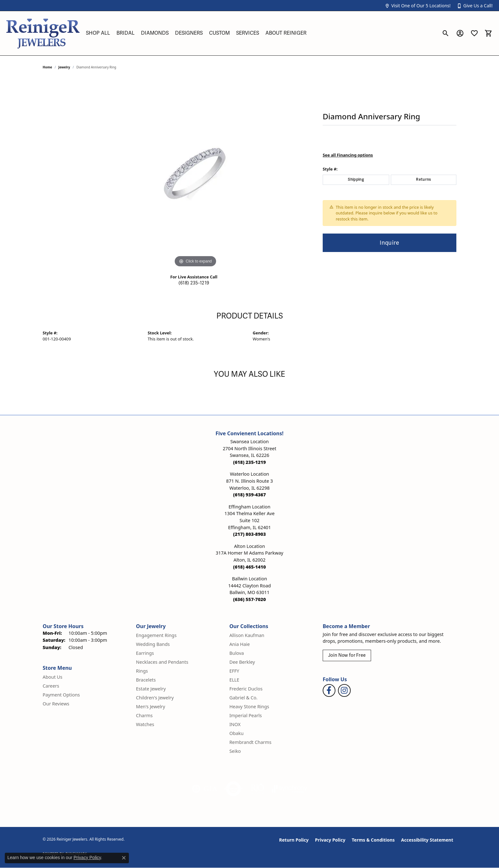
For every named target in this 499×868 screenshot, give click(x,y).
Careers (51, 686)
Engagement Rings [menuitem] (156, 635)
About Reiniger (286, 33)
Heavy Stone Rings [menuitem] (249, 707)
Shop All (98, 33)
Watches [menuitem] (145, 724)
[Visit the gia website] (205, 789)
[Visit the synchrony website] (289, 789)
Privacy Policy (330, 840)
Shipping (356, 180)
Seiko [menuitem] (235, 751)
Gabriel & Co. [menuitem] (244, 698)
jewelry (64, 67)
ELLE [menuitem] (234, 680)
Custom (219, 33)
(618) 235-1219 (194, 283)
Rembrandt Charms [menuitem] (250, 742)
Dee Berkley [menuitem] (242, 662)
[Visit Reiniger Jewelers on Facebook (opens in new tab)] (329, 690)
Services (248, 33)
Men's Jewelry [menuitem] (151, 707)
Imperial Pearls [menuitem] (246, 715)
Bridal (126, 33)
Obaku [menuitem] (237, 733)
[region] (195, 173)
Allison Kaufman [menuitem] (247, 635)
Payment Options (61, 695)
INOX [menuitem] (235, 724)
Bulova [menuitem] (237, 653)
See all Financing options (348, 155)
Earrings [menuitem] (145, 653)
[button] (418, 6)
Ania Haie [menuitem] (240, 644)
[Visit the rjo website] (257, 789)
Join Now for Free (347, 655)
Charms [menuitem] (144, 715)
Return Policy (294, 840)
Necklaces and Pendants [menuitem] (162, 662)
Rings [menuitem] (142, 671)
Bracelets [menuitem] (146, 680)
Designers (189, 33)
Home (47, 67)
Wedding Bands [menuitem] (153, 644)
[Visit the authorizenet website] (234, 789)
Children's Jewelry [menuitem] (155, 698)
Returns (423, 180)
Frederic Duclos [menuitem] (246, 689)
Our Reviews (56, 704)
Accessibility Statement (427, 840)
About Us (53, 677)
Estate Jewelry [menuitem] (151, 689)
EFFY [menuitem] (234, 671)
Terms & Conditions (373, 840)
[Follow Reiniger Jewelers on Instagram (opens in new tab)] (344, 690)
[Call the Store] (250, 462)
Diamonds (155, 33)
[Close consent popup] (124, 858)
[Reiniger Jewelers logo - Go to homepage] (43, 33)
